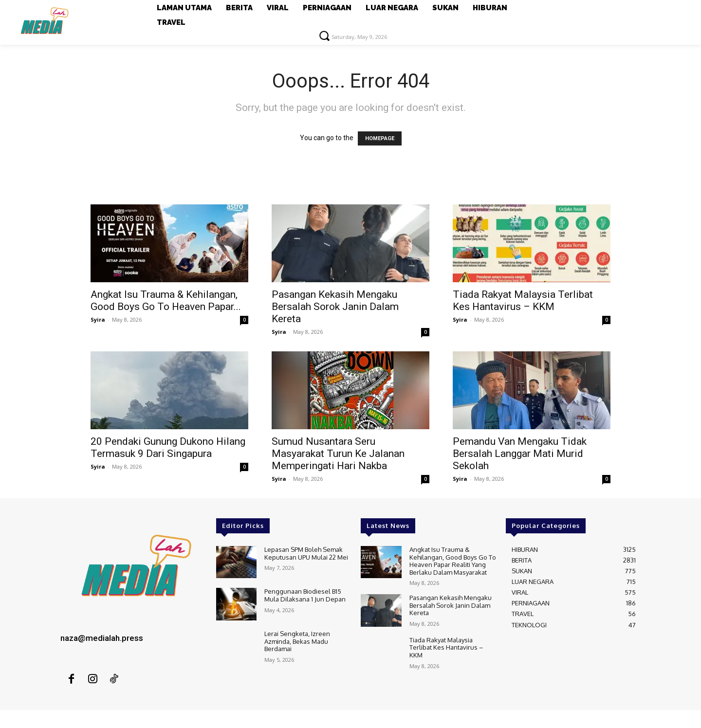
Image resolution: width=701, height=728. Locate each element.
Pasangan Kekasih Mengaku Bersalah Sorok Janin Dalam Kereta (335, 307)
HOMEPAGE (380, 138)
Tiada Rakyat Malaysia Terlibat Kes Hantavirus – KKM (523, 300)
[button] (324, 36)
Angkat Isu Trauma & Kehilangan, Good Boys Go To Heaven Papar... (166, 300)
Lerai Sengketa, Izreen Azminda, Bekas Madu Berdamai (297, 641)
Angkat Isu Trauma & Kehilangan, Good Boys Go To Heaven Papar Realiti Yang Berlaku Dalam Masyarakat (453, 561)
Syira (98, 319)
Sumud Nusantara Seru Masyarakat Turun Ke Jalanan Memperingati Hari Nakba (338, 454)
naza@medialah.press (102, 638)
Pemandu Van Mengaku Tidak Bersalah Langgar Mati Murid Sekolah (520, 454)
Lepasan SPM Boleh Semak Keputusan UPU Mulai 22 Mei (306, 553)
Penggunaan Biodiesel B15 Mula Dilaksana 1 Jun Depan (305, 595)
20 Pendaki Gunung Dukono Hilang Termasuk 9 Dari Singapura (168, 447)
